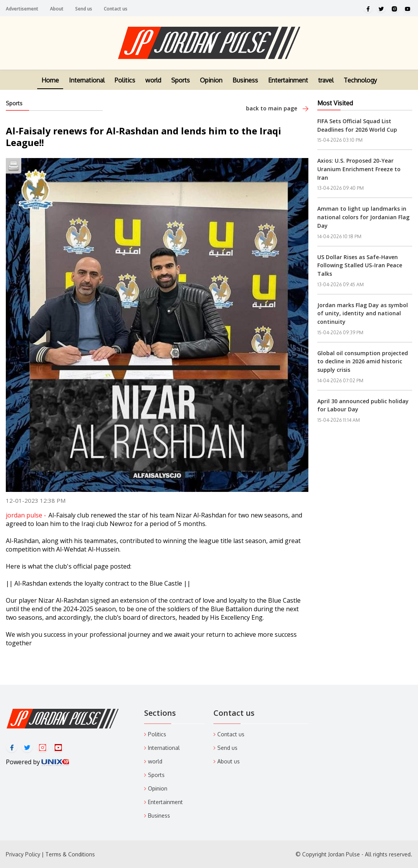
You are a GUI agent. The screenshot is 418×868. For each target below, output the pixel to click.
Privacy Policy (23, 854)
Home (50, 83)
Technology (360, 83)
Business (245, 83)
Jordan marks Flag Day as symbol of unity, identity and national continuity (363, 313)
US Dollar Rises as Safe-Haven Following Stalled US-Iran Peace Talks (360, 265)
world (153, 83)
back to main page (277, 108)
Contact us (116, 9)
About (57, 9)
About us (229, 761)
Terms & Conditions (70, 854)
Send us (84, 9)
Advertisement (22, 9)
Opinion (211, 83)
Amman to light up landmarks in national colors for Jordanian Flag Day (363, 217)
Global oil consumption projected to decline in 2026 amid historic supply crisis (363, 361)
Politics (125, 83)
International (87, 83)
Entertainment (288, 83)
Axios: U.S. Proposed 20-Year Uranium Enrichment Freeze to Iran (359, 169)
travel (326, 83)
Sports (181, 83)
